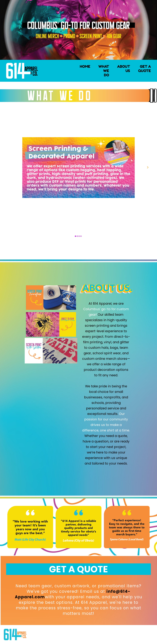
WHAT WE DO (104, 71)
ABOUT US (124, 69)
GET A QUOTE (144, 69)
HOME (85, 66)
